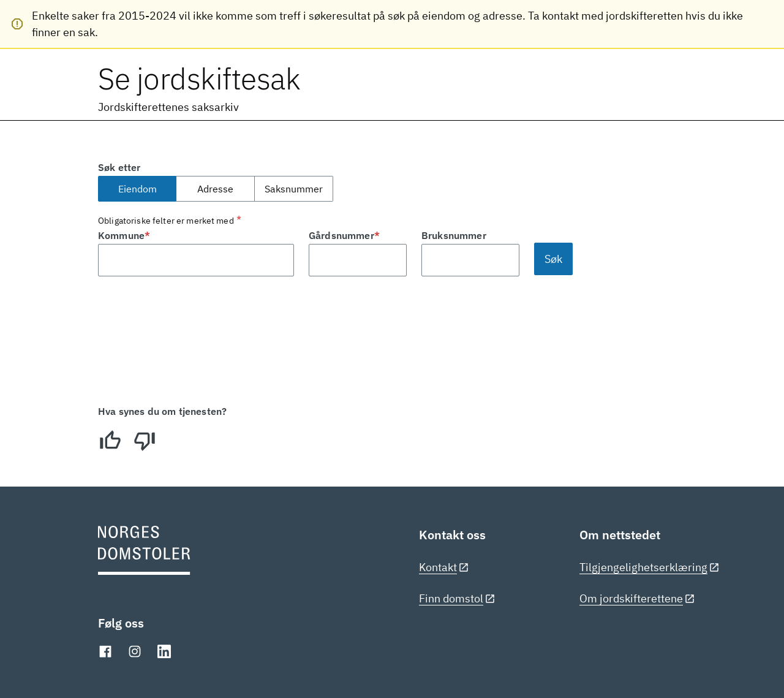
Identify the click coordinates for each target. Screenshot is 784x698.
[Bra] (110, 441)
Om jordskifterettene (637, 598)
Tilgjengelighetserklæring (650, 567)
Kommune (124, 235)
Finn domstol (457, 598)
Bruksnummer (454, 235)
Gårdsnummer (344, 235)
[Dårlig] (145, 441)
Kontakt (444, 567)
